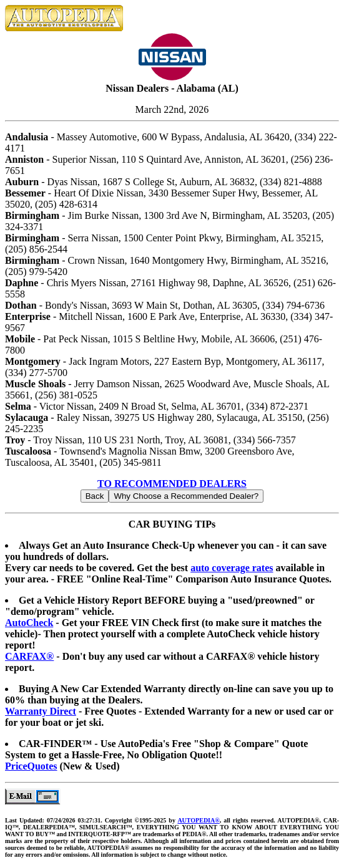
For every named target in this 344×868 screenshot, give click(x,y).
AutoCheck (29, 623)
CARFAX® (29, 656)
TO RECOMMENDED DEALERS (172, 484)
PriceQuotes (31, 766)
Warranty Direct (41, 711)
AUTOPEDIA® (198, 820)
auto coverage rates (232, 568)
